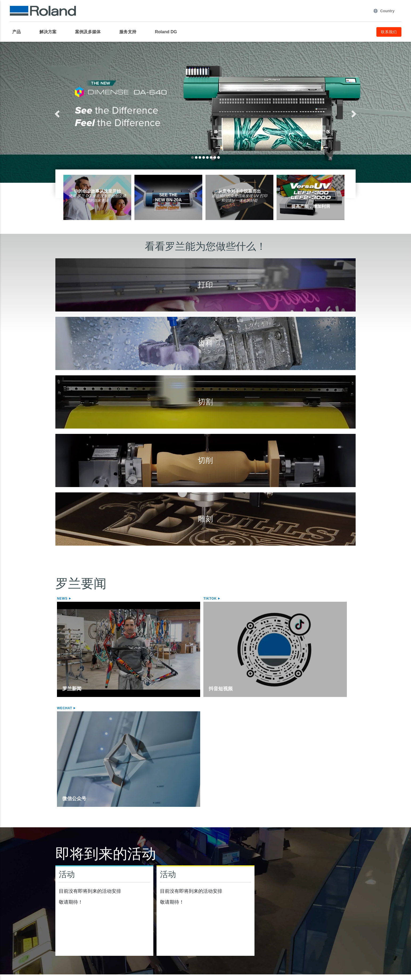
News (63, 599)
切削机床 (258, 897)
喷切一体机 (23, 904)
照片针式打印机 (187, 910)
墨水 (17, 917)
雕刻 (175, 888)
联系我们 (390, 949)
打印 (15, 888)
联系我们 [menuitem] (389, 32)
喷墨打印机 (23, 897)
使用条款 (144, 949)
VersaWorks (339, 897)
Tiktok (164, 599)
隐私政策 (21, 949)
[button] (77, 112)
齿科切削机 (261, 904)
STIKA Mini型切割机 (113, 910)
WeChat (265, 599)
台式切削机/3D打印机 (269, 888)
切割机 (99, 888)
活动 (67, 734)
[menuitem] (19, 32)
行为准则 (267, 949)
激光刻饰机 (183, 904)
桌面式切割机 (107, 904)
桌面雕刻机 (183, 897)
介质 (17, 910)
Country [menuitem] (384, 11)
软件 (331, 888)
